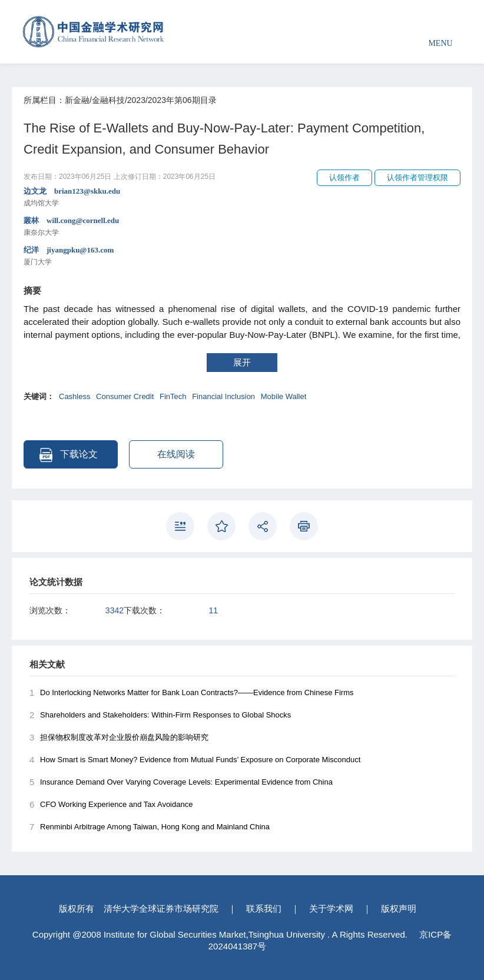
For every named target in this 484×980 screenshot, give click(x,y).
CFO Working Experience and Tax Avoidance (111, 805)
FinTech (173, 396)
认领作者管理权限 (417, 177)
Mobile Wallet (284, 396)
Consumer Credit (125, 396)
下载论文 (69, 455)
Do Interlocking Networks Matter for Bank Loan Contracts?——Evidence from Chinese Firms (191, 693)
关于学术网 (331, 908)
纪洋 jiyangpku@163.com (242, 257)
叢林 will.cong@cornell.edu (242, 227)
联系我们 (264, 908)
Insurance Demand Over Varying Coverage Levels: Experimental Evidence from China (181, 782)
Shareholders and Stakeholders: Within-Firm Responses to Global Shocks (160, 715)
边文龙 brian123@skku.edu (242, 198)
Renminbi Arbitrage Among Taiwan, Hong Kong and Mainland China (150, 827)
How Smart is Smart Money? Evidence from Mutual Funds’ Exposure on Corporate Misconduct (195, 760)
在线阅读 (176, 454)
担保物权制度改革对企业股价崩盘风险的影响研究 (119, 738)
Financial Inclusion (223, 396)
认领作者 (344, 177)
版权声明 (399, 908)
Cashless (74, 396)
